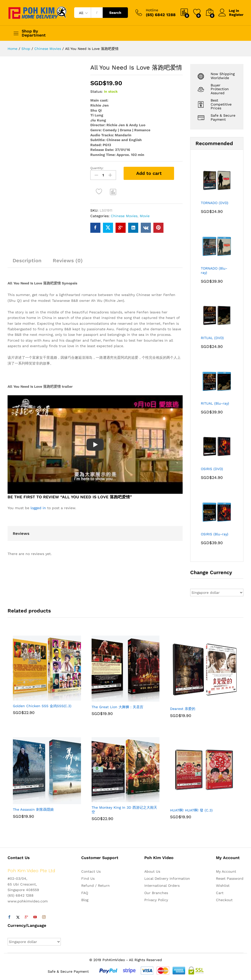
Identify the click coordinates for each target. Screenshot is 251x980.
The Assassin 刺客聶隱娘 (33, 809)
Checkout (224, 900)
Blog (85, 900)
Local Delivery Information (167, 878)
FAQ (85, 893)
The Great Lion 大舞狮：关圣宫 (117, 707)
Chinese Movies (124, 216)
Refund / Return (95, 886)
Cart (220, 893)
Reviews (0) (68, 260)
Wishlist (223, 886)
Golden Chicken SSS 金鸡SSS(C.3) (42, 706)
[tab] (27, 263)
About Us (152, 871)
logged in (38, 508)
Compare (113, 192)
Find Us (88, 878)
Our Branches (156, 893)
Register (236, 15)
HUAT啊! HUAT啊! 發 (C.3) (191, 810)
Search (115, 13)
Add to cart (149, 173)
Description (27, 260)
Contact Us (91, 871)
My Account (226, 871)
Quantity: (97, 168)
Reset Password (230, 878)
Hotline (152, 10)
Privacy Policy (156, 900)
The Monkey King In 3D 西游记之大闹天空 (124, 810)
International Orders (162, 886)
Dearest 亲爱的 (183, 709)
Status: (96, 91)
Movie (145, 216)
